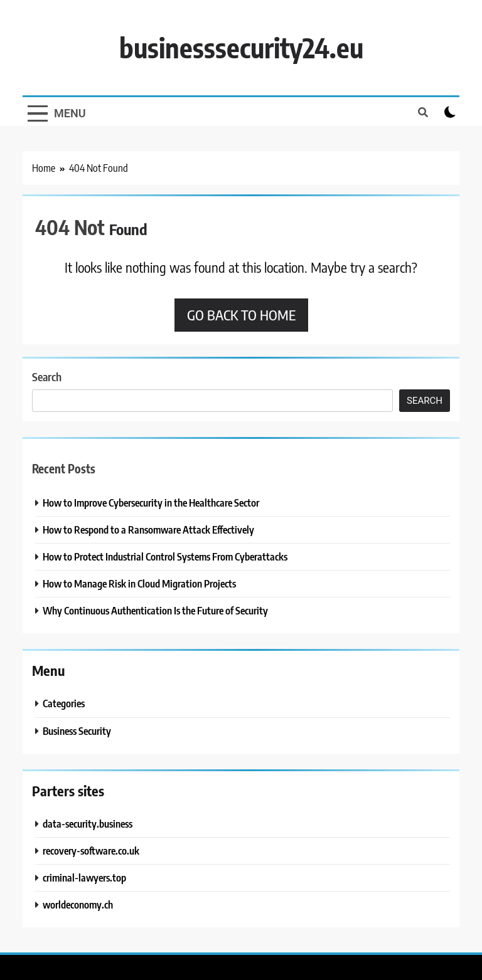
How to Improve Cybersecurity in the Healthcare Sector (151, 503)
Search (47, 377)
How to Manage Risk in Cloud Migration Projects (139, 583)
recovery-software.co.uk (91, 851)
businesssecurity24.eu (241, 47)
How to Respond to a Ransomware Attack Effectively (148, 530)
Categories (64, 703)
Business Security (77, 731)
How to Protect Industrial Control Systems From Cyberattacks (165, 556)
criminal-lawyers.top (84, 877)
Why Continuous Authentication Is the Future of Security (155, 610)
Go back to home (241, 315)
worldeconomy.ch (78, 904)
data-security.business (88, 824)
